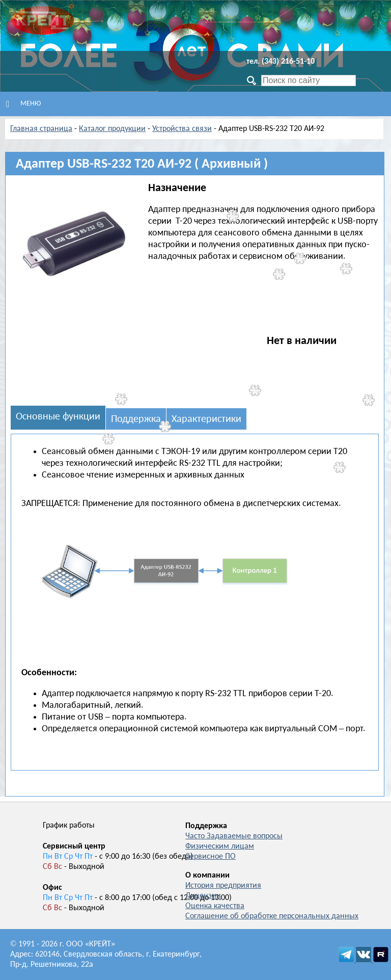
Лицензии (203, 896)
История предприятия (223, 886)
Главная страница (41, 129)
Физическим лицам (220, 846)
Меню (23, 104)
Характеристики (206, 419)
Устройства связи (182, 129)
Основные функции (58, 417)
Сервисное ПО (211, 857)
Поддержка (136, 419)
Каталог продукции (112, 129)
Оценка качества (215, 906)
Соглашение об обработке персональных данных (272, 916)
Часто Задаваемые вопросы (234, 836)
